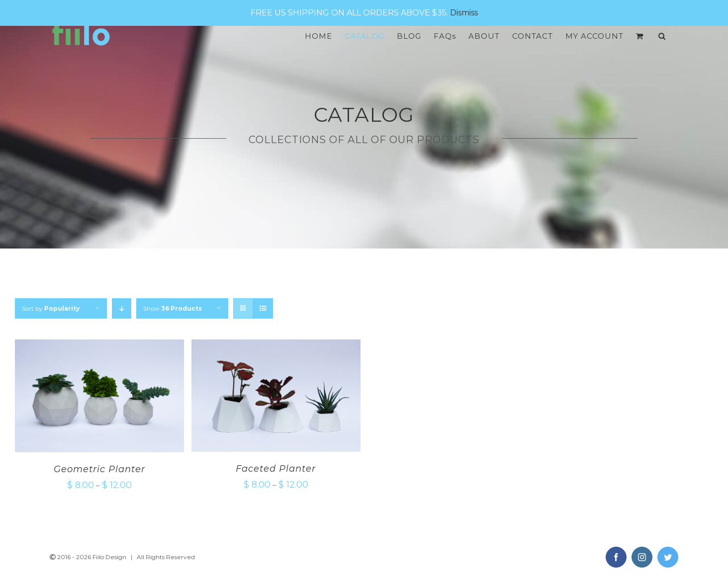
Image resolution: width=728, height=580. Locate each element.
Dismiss (464, 13)
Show (173, 308)
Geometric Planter (99, 469)
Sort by (51, 308)
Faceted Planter (276, 469)
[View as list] (263, 308)
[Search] (662, 36)
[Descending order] (122, 308)
